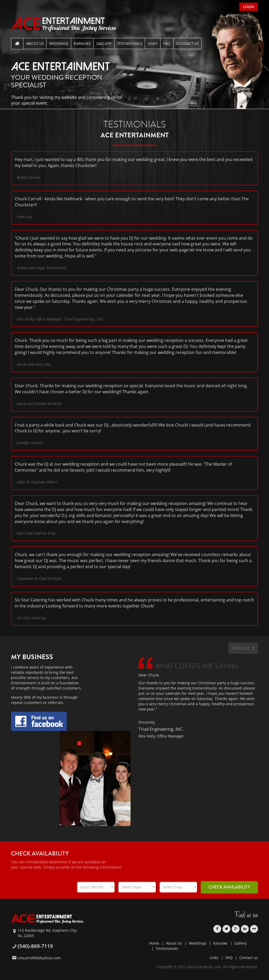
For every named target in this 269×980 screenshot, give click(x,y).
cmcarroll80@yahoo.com (39, 958)
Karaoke (82, 44)
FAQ (229, 958)
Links (153, 44)
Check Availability (229, 887)
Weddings (59, 44)
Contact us (249, 958)
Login (249, 7)
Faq (167, 44)
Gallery (104, 44)
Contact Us (187, 44)
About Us (35, 44)
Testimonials (130, 44)
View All (243, 648)
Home (154, 943)
